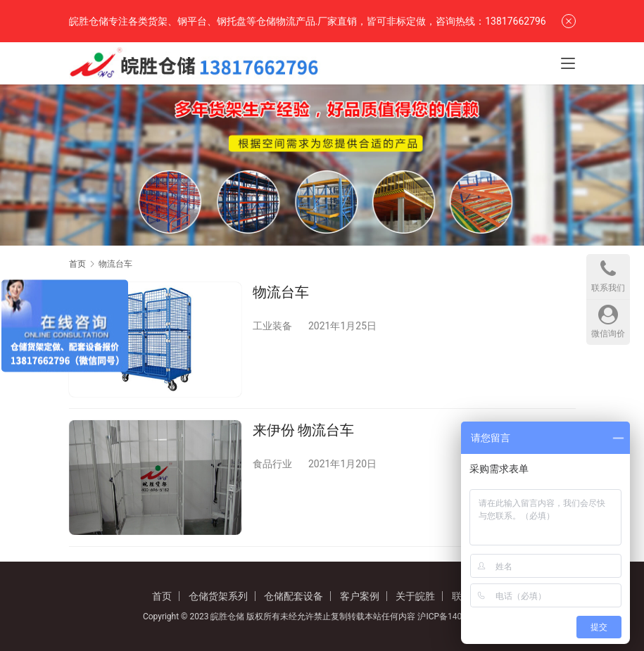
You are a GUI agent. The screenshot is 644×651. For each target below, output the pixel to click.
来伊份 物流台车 (304, 430)
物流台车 (281, 292)
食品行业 (272, 464)
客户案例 (360, 596)
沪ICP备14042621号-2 (459, 617)
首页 (77, 264)
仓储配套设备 (293, 596)
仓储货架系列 (218, 596)
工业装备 (272, 326)
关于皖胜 (415, 596)
